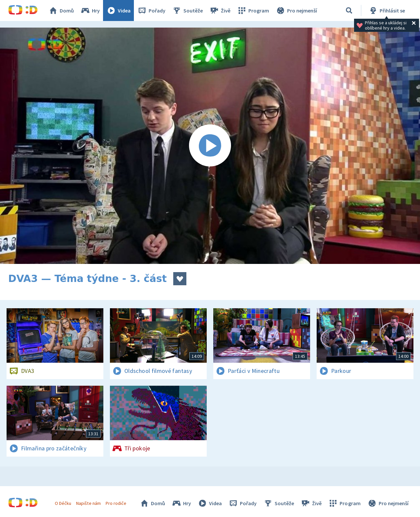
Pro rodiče (116, 503)
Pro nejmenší (296, 11)
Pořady (151, 11)
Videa (118, 11)
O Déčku (63, 503)
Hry (90, 11)
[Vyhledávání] (349, 11)
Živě (220, 11)
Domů (61, 11)
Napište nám (88, 503)
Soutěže (187, 11)
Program (253, 11)
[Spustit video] (210, 146)
